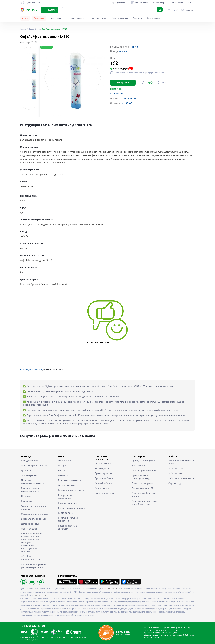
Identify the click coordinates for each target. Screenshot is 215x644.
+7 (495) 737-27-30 (33, 626)
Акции (25, 18)
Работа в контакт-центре (181, 479)
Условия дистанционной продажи (34, 508)
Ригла (134, 47)
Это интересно (29, 476)
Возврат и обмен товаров (34, 519)
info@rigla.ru (155, 638)
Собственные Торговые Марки (144, 495)
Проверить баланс (104, 478)
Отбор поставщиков (142, 484)
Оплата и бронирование (34, 466)
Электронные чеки (105, 493)
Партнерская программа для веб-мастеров (145, 503)
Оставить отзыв (66, 485)
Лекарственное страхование (66, 497)
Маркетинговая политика (35, 514)
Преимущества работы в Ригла (181, 462)
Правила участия (104, 474)
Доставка (26, 471)
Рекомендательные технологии (68, 519)
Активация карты (104, 469)
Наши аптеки (177, 3)
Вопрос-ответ (102, 488)
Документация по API (143, 488)
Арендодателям (119, 3)
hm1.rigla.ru (113, 589)
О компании (64, 461)
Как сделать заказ (30, 461)
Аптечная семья (103, 464)
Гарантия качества (68, 503)
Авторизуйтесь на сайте (31, 370)
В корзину (123, 83)
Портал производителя (144, 471)
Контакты (63, 476)
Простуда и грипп (99, 18)
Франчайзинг (139, 466)
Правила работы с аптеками (67, 527)
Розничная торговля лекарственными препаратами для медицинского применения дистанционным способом (32, 543)
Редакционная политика (71, 490)
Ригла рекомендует (77, 18)
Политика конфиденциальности (33, 482)
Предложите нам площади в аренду (141, 477)
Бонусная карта (159, 3)
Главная (24, 29)
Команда (63, 471)
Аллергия (137, 18)
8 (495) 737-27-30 (39, 595)
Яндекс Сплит (56, 18)
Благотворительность (70, 481)
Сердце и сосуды (120, 18)
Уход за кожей (153, 18)
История (63, 466)
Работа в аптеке (177, 469)
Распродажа (39, 18)
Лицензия (26, 496)
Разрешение (28, 501)
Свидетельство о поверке (71, 508)
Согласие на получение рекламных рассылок (33, 566)
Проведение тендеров (143, 461)
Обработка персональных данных (33, 558)
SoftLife (123, 52)
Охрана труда (176, 484)
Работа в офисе (176, 474)
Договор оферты (30, 524)
